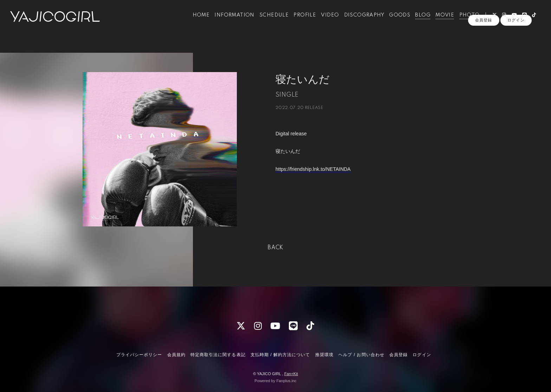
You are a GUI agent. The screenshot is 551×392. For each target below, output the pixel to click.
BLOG (417, 20)
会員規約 (176, 355)
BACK (275, 248)
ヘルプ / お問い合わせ (361, 355)
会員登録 (484, 32)
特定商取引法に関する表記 (218, 355)
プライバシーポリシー (139, 355)
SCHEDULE (268, 20)
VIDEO (325, 20)
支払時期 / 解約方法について (280, 355)
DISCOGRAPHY (358, 20)
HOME (196, 20)
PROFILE (299, 20)
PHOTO (464, 20)
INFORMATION (229, 20)
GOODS (394, 20)
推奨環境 (324, 355)
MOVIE (439, 20)
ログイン (516, 32)
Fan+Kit (291, 374)
